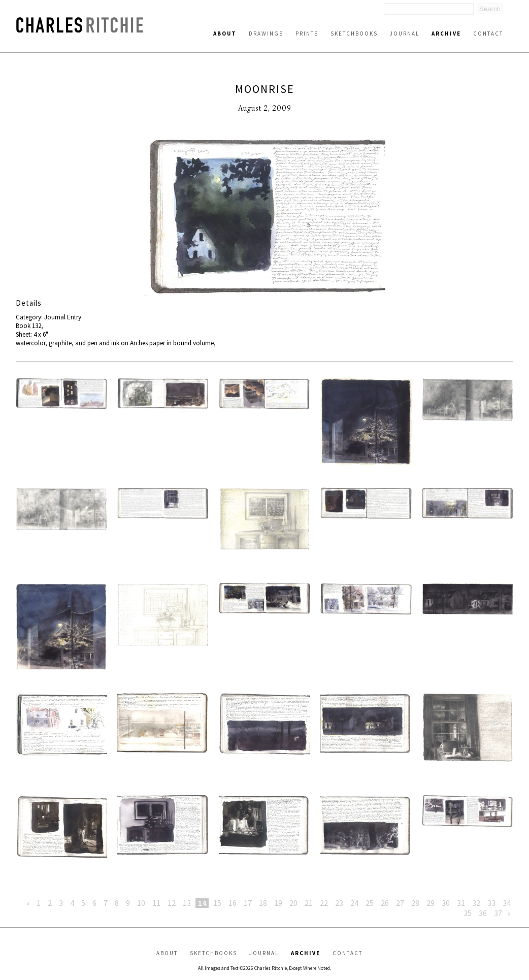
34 (507, 903)
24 (354, 903)
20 (293, 903)
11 (156, 903)
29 (431, 903)
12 (172, 903)
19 (278, 903)
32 (476, 903)
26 (385, 903)
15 (217, 903)
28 (415, 903)
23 (339, 903)
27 (400, 903)
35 (468, 913)
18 (263, 903)
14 (202, 903)
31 (461, 903)
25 (370, 903)
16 (233, 903)
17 (248, 903)
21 (309, 903)
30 (446, 903)
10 (141, 903)
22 (324, 903)
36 (483, 913)
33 (491, 903)
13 (187, 903)
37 (498, 913)
